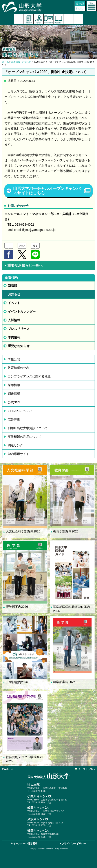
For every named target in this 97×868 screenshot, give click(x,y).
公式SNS (14, 402)
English (80, 9)
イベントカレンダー (22, 311)
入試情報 (14, 320)
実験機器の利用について (25, 437)
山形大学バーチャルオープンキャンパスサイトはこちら (47, 191)
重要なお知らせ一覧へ (24, 265)
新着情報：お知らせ (21, 62)
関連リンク (15, 445)
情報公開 (14, 359)
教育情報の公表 (18, 368)
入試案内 (19, 19)
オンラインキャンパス (58, 19)
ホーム (5, 62)
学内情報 (14, 337)
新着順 (13, 286)
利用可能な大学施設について (28, 428)
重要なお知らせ (19, 346)
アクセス (39, 19)
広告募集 (14, 419)
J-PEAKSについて (20, 411)
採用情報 (14, 385)
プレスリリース (19, 329)
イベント (14, 303)
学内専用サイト (18, 454)
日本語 (80, 4)
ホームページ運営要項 (25, 843)
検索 (68, 19)
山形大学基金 (78, 19)
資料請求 (29, 19)
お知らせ (14, 294)
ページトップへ (86, 769)
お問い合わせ (48, 19)
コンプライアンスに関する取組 (29, 376)
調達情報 (14, 394)
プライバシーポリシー (74, 843)
